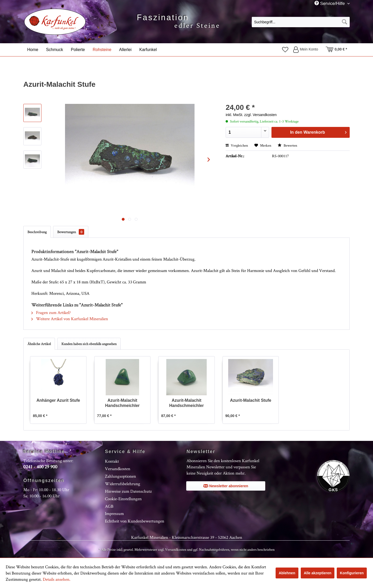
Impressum (114, 513)
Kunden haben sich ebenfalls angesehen (89, 344)
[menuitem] (301, 22)
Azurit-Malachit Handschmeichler (122, 403)
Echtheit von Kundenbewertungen (135, 521)
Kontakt (112, 461)
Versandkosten (118, 469)
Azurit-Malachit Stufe (251, 400)
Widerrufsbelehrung (123, 484)
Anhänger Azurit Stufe (58, 400)
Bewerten (287, 145)
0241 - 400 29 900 (40, 467)
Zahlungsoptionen (120, 476)
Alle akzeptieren (318, 573)
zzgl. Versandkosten (260, 115)
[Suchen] (345, 22)
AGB (109, 506)
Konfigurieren (352, 573)
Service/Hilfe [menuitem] (330, 3)
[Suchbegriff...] (301, 22)
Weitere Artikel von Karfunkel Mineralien (70, 319)
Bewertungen (71, 232)
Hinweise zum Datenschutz (128, 491)
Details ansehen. (57, 579)
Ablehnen (287, 573)
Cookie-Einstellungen (123, 499)
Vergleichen (237, 145)
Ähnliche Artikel (39, 344)
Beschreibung (37, 232)
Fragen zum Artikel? (51, 312)
